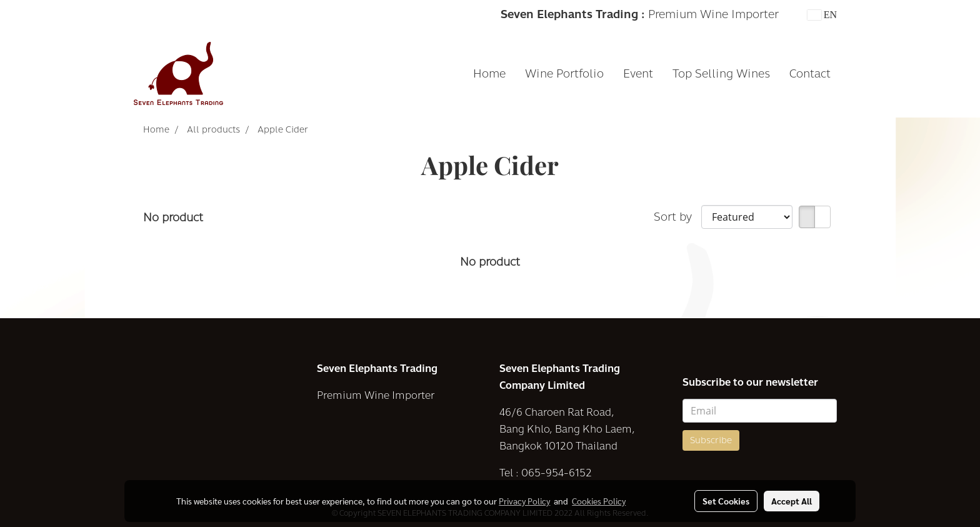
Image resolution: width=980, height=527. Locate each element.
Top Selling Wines (721, 74)
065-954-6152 (557, 473)
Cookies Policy (599, 501)
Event (638, 74)
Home (489, 74)
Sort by (677, 217)
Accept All (792, 501)
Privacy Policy (524, 501)
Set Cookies (726, 501)
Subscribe (711, 440)
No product (173, 218)
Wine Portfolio (564, 74)
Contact (810, 74)
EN (822, 15)
